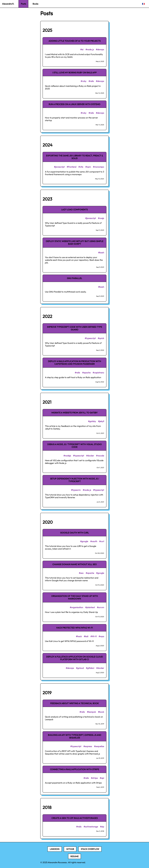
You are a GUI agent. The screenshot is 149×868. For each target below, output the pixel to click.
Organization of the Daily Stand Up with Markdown (75, 597)
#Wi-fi (94, 636)
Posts (23, 4)
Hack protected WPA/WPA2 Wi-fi (75, 628)
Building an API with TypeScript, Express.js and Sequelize (75, 736)
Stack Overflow (90, 849)
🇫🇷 (143, 4)
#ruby (84, 81)
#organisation (76, 607)
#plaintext (90, 607)
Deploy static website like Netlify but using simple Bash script (75, 243)
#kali (86, 636)
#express (88, 746)
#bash (101, 253)
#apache (86, 373)
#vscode (100, 456)
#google (84, 541)
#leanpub (91, 712)
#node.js (90, 49)
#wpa (101, 636)
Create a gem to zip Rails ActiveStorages (75, 818)
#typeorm (76, 490)
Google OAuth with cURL (74, 533)
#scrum (100, 607)
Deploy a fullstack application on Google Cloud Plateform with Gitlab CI (75, 658)
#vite (81, 167)
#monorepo (98, 167)
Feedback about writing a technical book (74, 703)
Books (35, 4)
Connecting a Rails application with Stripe (74, 769)
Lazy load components (74, 210)
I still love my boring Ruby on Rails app (74, 73)
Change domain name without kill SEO (75, 564)
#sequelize (99, 746)
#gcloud (80, 668)
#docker (90, 456)
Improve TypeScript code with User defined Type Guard (75, 328)
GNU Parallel (74, 278)
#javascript (59, 167)
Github (70, 849)
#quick (101, 338)
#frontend (72, 167)
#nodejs (67, 456)
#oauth (94, 541)
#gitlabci (90, 668)
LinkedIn (55, 849)
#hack (79, 636)
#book (101, 712)
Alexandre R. (8, 4)
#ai (82, 49)
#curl (102, 541)
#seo (81, 573)
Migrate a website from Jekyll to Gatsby (74, 413)
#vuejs (101, 218)
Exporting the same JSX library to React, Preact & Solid (74, 157)
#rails (91, 81)
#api (102, 778)
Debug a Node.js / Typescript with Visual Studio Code (74, 446)
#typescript (90, 338)
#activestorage (91, 827)
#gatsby (92, 421)
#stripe (94, 778)
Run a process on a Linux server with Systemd (74, 104)
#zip (102, 827)
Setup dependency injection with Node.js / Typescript (75, 480)
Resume (74, 856)
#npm (88, 167)
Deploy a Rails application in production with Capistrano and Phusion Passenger (74, 363)
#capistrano (98, 373)
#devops (100, 49)
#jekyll (101, 421)
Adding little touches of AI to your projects (75, 41)
